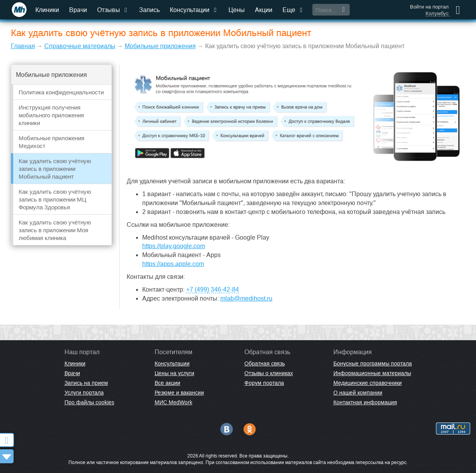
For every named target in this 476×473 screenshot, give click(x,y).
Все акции (167, 383)
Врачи (78, 10)
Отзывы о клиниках (269, 373)
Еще (293, 10)
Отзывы (113, 10)
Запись (149, 10)
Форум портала (264, 383)
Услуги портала (84, 393)
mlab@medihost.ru (246, 298)
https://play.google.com (174, 246)
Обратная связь (265, 363)
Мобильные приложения (160, 46)
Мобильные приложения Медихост (51, 142)
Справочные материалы (80, 46)
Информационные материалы (372, 373)
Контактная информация (365, 402)
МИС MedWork (173, 402)
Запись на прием (86, 383)
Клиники (47, 10)
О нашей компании (358, 393)
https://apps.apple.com (173, 264)
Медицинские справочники (368, 383)
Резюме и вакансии (179, 393)
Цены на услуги (174, 373)
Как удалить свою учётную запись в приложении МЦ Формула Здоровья (55, 199)
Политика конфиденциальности (61, 92)
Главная (23, 46)
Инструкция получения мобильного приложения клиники (51, 115)
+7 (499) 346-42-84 (213, 290)
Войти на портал (429, 7)
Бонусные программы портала (373, 363)
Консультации (194, 10)
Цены (237, 10)
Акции (264, 10)
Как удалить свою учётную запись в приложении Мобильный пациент (55, 169)
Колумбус (437, 14)
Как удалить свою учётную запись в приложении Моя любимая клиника (55, 230)
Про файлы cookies (89, 402)
